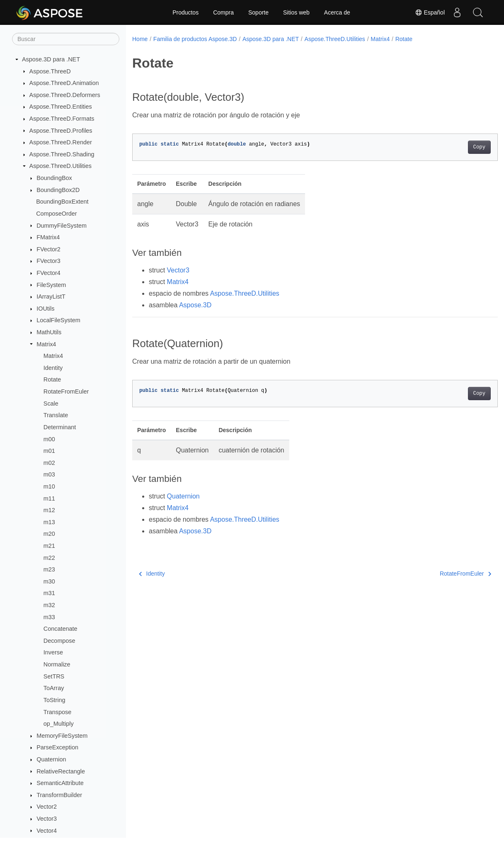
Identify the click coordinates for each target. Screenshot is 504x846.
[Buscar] (66, 39)
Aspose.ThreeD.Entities (61, 107)
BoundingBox (54, 178)
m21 (49, 546)
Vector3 (47, 819)
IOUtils (45, 309)
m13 (49, 522)
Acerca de (337, 12)
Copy (454, 147)
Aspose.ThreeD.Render (61, 142)
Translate (56, 415)
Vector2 (47, 807)
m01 (49, 451)
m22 (49, 558)
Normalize (57, 664)
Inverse (53, 652)
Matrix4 (46, 344)
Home (140, 39)
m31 (49, 593)
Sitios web (296, 12)
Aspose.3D (195, 305)
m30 (49, 581)
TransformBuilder (59, 795)
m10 (49, 486)
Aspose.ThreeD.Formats (62, 119)
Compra (223, 12)
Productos (185, 12)
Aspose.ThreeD (50, 71)
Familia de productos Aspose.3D (195, 39)
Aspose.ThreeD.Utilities (61, 166)
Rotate (52, 379)
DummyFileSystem (62, 226)
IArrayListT (51, 297)
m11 (49, 498)
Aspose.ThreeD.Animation (64, 83)
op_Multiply (59, 724)
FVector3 (48, 261)
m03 (49, 474)
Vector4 (47, 831)
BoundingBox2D (58, 190)
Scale (51, 404)
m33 (49, 617)
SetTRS (54, 676)
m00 (49, 439)
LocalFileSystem (58, 320)
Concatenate (61, 629)
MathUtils (49, 332)
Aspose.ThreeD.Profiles (61, 131)
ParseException (57, 747)
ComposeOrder (56, 214)
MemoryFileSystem (62, 736)
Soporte (258, 12)
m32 (49, 605)
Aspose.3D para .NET (51, 59)
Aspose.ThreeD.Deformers (65, 95)
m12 (49, 510)
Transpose (57, 712)
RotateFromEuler (66, 391)
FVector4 (48, 273)
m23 (49, 569)
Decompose (59, 641)
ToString (55, 700)
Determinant (60, 427)
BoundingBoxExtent (62, 202)
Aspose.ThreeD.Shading (62, 154)
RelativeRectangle (61, 771)
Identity (53, 368)
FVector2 (48, 249)
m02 (49, 463)
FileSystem (51, 285)
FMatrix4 (48, 237)
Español (430, 12)
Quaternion (51, 759)
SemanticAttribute (60, 783)
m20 (49, 534)
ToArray (54, 688)
